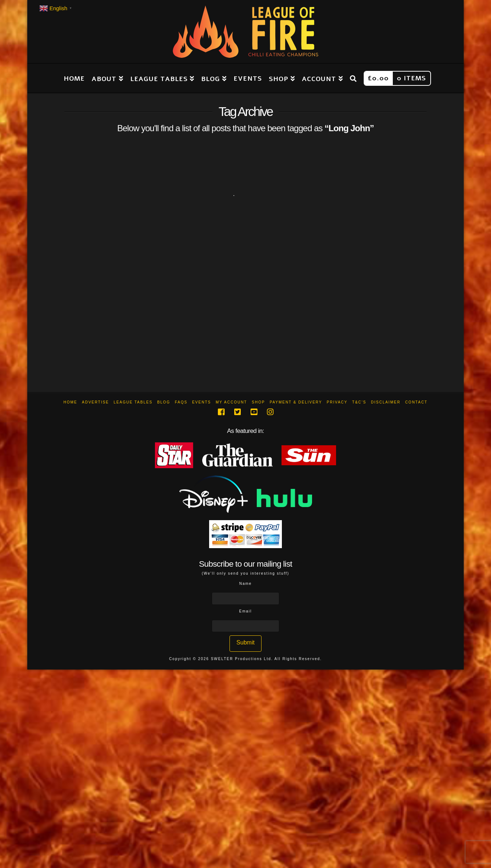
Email (245, 611)
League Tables (133, 402)
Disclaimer (386, 402)
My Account (231, 402)
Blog (164, 402)
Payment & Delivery (296, 402)
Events (201, 402)
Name (246, 584)
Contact (416, 402)
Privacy (337, 402)
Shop (258, 402)
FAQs (181, 402)
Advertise (95, 402)
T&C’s (359, 402)
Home (71, 402)
